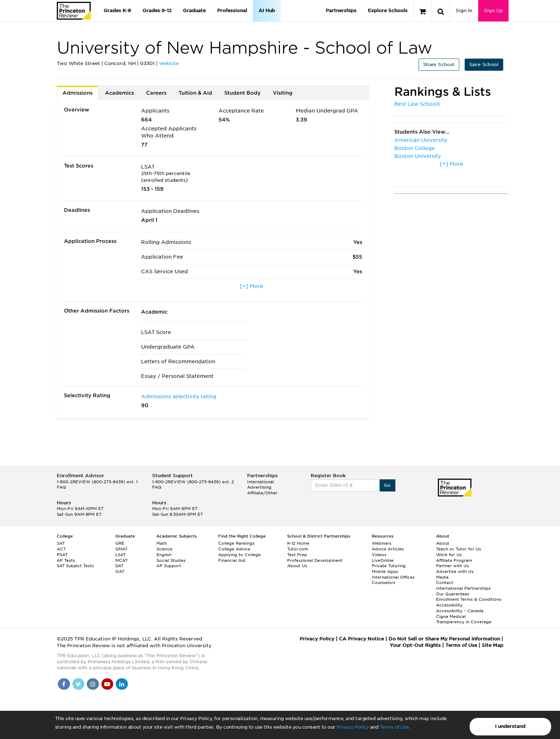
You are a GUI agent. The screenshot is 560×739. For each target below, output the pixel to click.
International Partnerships (463, 588)
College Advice (234, 549)
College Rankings (236, 543)
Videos (379, 555)
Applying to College (239, 555)
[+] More (252, 286)
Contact (445, 583)
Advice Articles (388, 549)
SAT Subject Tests (75, 566)
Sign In (464, 11)
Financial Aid (232, 560)
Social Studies (171, 560)
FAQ (61, 487)
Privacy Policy (352, 727)
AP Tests (66, 560)
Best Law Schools (417, 104)
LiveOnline (383, 560)
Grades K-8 (117, 11)
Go (387, 485)
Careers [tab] (156, 93)
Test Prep (297, 555)
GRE (120, 543)
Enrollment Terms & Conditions (469, 599)
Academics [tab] (119, 93)
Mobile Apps (385, 571)
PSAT (62, 555)
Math (162, 543)
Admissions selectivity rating (179, 396)
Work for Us (449, 555)
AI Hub (267, 11)
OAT (120, 571)
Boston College (415, 148)
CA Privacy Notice (361, 639)
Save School (484, 64)
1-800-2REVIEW (97, 482)
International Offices (393, 577)
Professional (232, 11)
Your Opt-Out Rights (415, 645)
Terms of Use (394, 727)
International (261, 482)
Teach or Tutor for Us (459, 549)
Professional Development (315, 560)
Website (169, 63)
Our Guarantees (453, 594)
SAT (61, 543)
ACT (61, 549)
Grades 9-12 (157, 11)
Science (164, 549)
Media (442, 577)
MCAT (121, 560)
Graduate (194, 11)
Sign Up (493, 11)
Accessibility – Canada (460, 611)
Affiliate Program (454, 560)
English (164, 555)
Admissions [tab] (77, 93)
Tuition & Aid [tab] (195, 93)
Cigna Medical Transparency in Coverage (464, 619)
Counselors (384, 583)
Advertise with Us (455, 571)
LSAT (121, 555)
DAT (119, 566)
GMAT (121, 549)
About (443, 543)
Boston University (418, 156)
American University (421, 140)
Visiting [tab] (283, 93)
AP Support (169, 566)
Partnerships (341, 11)
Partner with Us (452, 566)
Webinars (382, 543)
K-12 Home (298, 543)
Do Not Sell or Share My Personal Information (444, 639)
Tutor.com (298, 549)
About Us (297, 566)
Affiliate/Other (262, 493)
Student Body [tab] (242, 93)
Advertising (259, 487)
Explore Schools (388, 11)
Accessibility (449, 605)
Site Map (492, 645)
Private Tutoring (389, 566)
